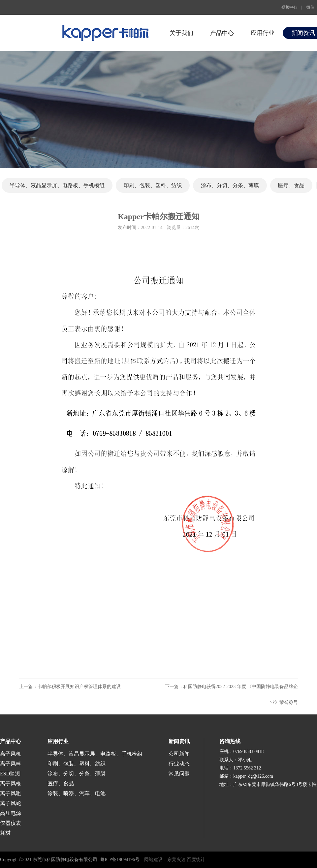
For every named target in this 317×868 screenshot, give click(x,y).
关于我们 (181, 33)
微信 (310, 7)
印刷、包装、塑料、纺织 (153, 185)
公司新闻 (179, 754)
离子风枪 (11, 783)
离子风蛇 (11, 803)
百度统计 (196, 860)
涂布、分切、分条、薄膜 (230, 185)
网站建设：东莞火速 (165, 860)
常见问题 (179, 774)
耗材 (5, 833)
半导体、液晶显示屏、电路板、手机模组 (57, 185)
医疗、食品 (291, 185)
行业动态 (179, 764)
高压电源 (11, 813)
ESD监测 (10, 774)
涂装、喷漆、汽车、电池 (77, 793)
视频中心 (289, 7)
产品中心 (222, 33)
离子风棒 (11, 764)
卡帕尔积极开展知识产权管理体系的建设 (79, 687)
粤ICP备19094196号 (120, 860)
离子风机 (11, 754)
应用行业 (263, 33)
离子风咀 (11, 793)
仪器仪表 (11, 823)
